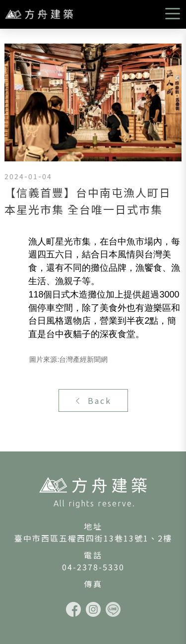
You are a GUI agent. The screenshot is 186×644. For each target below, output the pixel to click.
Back (93, 400)
